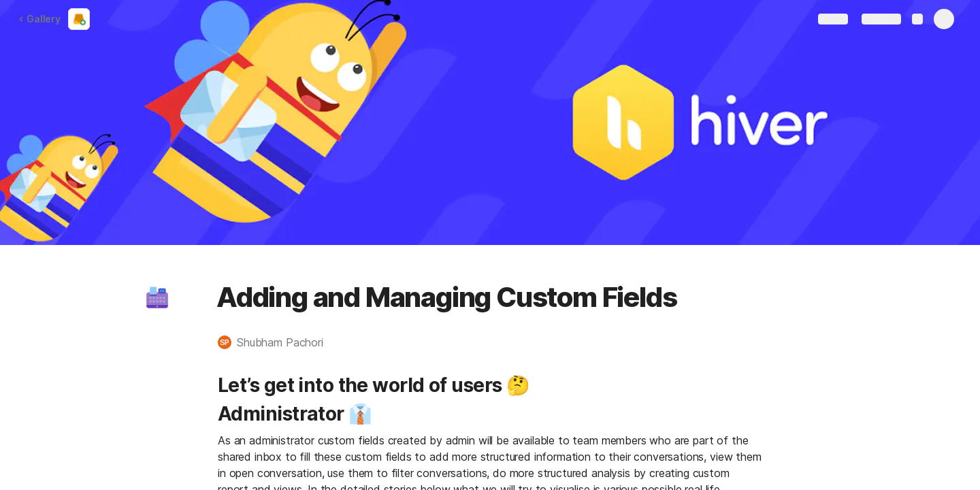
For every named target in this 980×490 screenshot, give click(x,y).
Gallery (39, 19)
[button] (157, 297)
